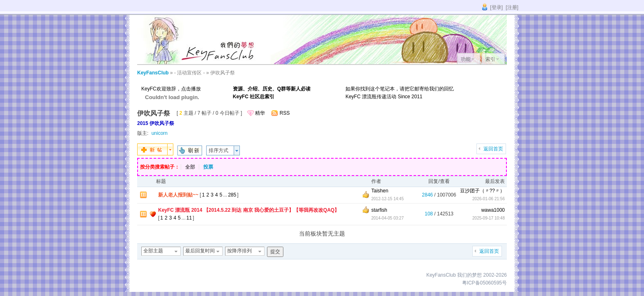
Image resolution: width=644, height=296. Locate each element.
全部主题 (153, 251)
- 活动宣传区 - (190, 73)
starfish (379, 210)
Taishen (380, 191)
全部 (190, 167)
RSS (285, 113)
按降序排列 (239, 251)
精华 (260, 113)
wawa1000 (493, 210)
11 (189, 218)
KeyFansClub (153, 73)
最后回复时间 (200, 251)
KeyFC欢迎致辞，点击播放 (171, 89)
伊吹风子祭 (223, 73)
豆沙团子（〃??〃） (482, 191)
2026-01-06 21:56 (489, 199)
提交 (275, 252)
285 (232, 195)
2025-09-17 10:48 (489, 218)
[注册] (512, 7)
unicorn (160, 133)
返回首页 (493, 149)
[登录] (496, 7)
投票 (208, 167)
